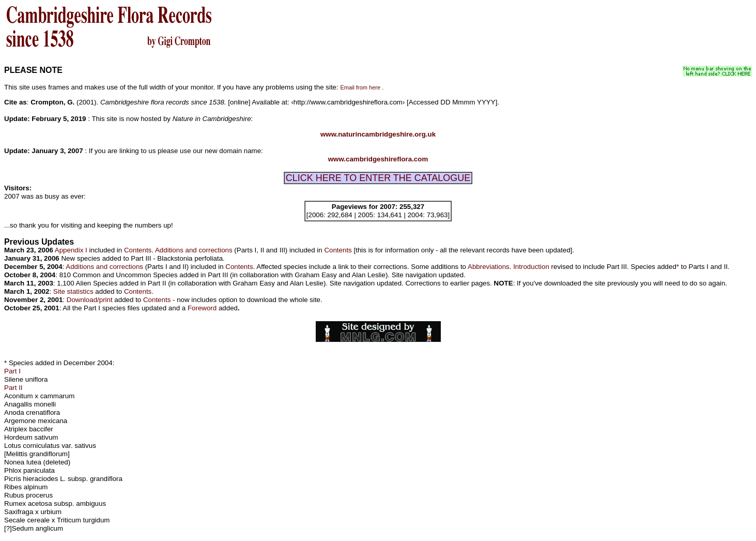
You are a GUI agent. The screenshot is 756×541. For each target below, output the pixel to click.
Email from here (360, 87)
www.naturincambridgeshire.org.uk (378, 134)
